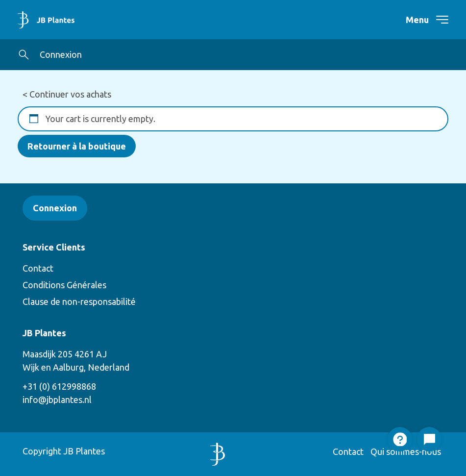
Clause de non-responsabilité (79, 301)
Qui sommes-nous (406, 451)
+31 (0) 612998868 (59, 386)
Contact (38, 268)
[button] (24, 55)
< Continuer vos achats (67, 94)
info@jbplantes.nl (57, 400)
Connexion (61, 54)
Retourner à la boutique (77, 146)
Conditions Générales (64, 285)
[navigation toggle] (436, 20)
